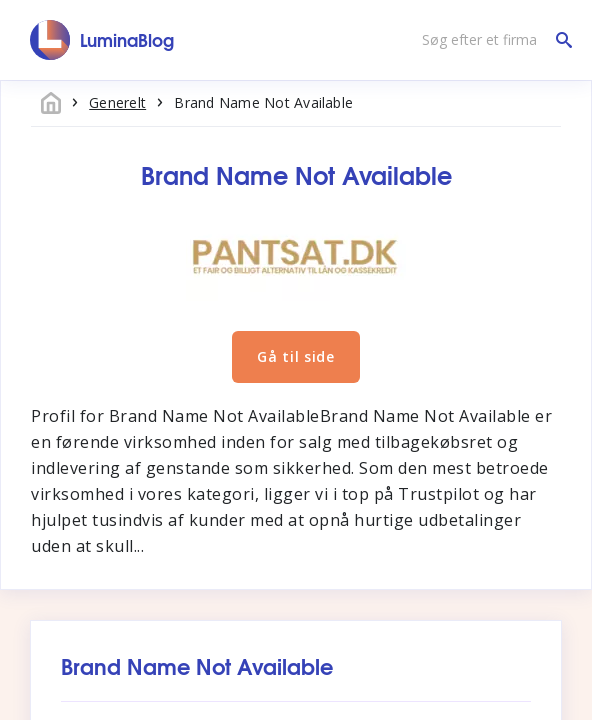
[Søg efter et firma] (492, 40)
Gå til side (296, 356)
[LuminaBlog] (102, 40)
